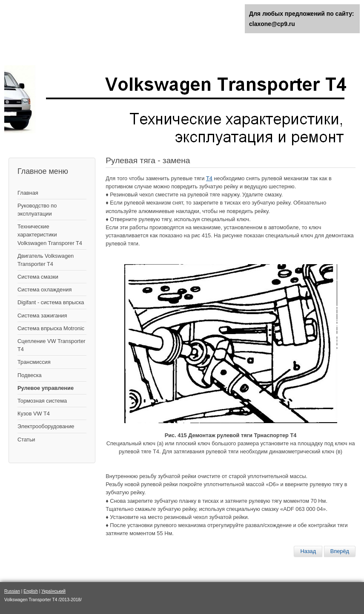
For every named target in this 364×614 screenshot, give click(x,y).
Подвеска (30, 375)
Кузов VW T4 (34, 414)
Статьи (26, 440)
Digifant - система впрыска (51, 302)
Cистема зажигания (42, 316)
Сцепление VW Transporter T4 (52, 345)
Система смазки (38, 277)
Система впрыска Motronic (51, 328)
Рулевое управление (46, 388)
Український (53, 591)
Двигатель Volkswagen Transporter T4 (46, 260)
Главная (28, 193)
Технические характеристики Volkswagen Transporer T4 (50, 235)
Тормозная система (42, 401)
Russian (12, 591)
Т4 (209, 178)
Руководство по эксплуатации (37, 210)
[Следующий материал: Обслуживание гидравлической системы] (340, 551)
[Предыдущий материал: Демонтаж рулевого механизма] (308, 551)
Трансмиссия (34, 362)
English (31, 591)
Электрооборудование (46, 426)
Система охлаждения (44, 290)
